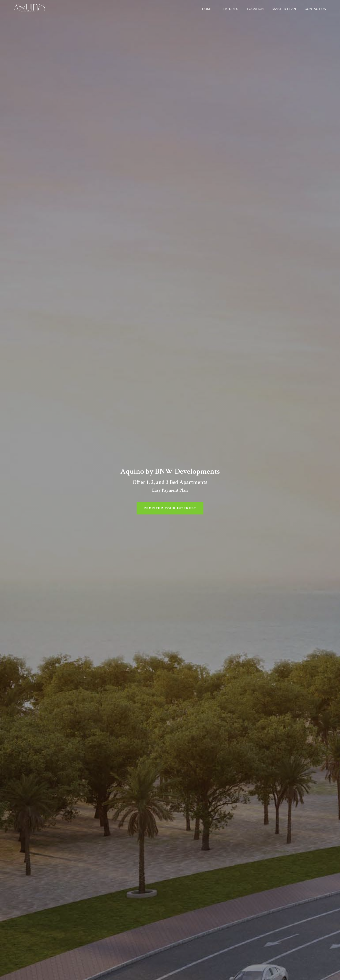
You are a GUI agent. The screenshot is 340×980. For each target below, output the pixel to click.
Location (255, 9)
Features (229, 9)
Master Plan (284, 9)
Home (207, 9)
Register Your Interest (170, 508)
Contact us (315, 9)
